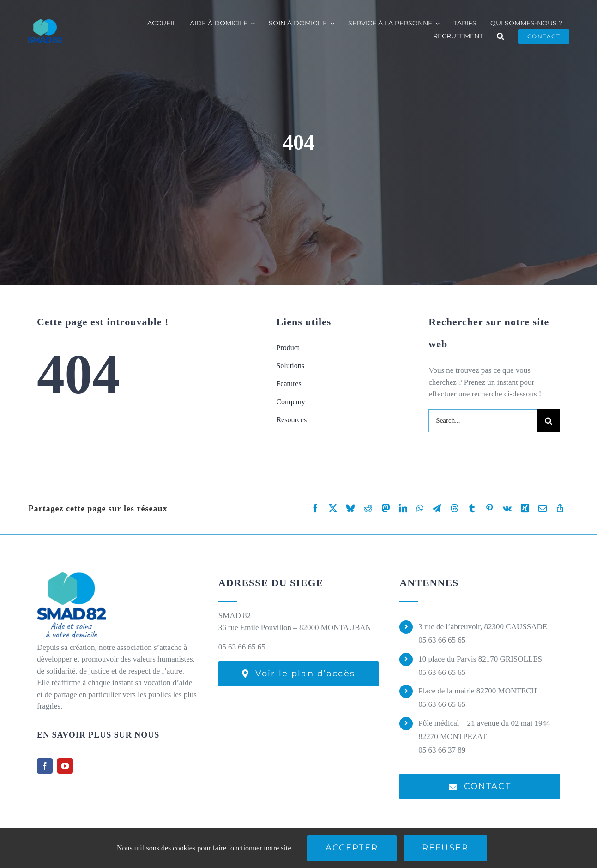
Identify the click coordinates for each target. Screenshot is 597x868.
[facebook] (45, 766)
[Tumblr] (472, 508)
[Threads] (454, 508)
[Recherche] (501, 36)
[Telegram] (437, 508)
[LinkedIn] (403, 508)
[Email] (543, 508)
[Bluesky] (350, 508)
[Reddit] (368, 508)
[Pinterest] (489, 508)
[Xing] (525, 508)
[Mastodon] (386, 508)
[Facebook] (315, 508)
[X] (333, 508)
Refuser (445, 848)
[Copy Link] (560, 508)
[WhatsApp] (420, 508)
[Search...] (483, 421)
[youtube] (65, 766)
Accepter (352, 848)
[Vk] (507, 508)
